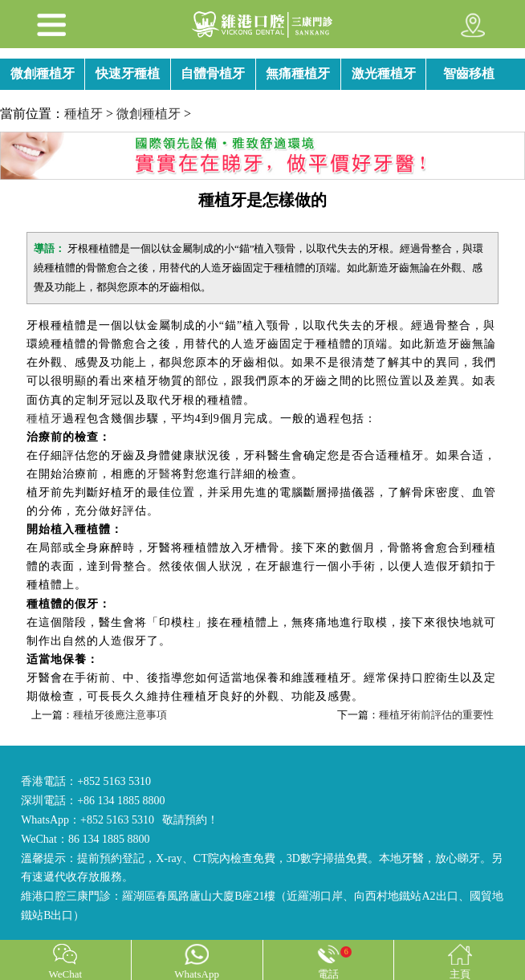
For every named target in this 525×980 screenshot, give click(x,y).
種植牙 (83, 114)
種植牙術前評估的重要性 (436, 715)
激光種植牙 (384, 73)
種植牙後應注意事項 (120, 715)
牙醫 (159, 474)
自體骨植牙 (213, 73)
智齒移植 (469, 73)
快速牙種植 (128, 73)
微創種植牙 (43, 73)
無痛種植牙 (298, 73)
